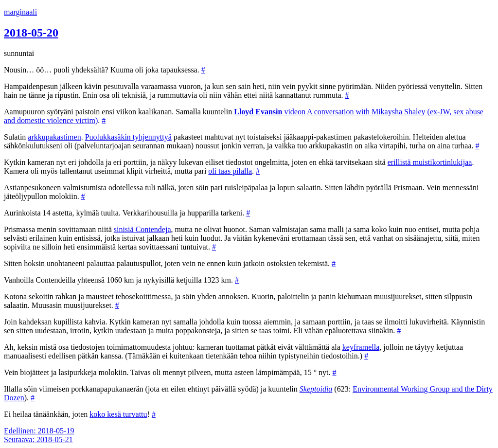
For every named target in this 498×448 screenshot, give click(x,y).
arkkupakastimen (54, 137)
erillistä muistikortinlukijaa (430, 162)
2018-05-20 (31, 33)
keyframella (361, 347)
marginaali (20, 12)
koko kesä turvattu (118, 414)
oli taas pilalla (230, 171)
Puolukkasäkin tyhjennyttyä (128, 137)
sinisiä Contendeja (142, 229)
